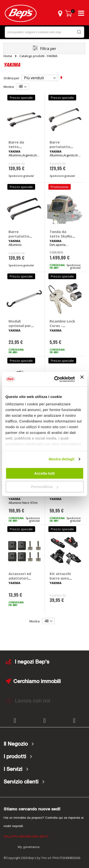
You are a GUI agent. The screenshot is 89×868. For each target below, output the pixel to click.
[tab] (44, 744)
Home (8, 56)
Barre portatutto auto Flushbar (62, 147)
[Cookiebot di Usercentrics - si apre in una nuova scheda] (56, 379)
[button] (60, 13)
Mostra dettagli (61, 459)
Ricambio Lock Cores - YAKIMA (62, 326)
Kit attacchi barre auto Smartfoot (60, 578)
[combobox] (44, 32)
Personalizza (45, 487)
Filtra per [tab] (48, 49)
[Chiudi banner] (82, 379)
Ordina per (11, 78)
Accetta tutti (44, 473)
